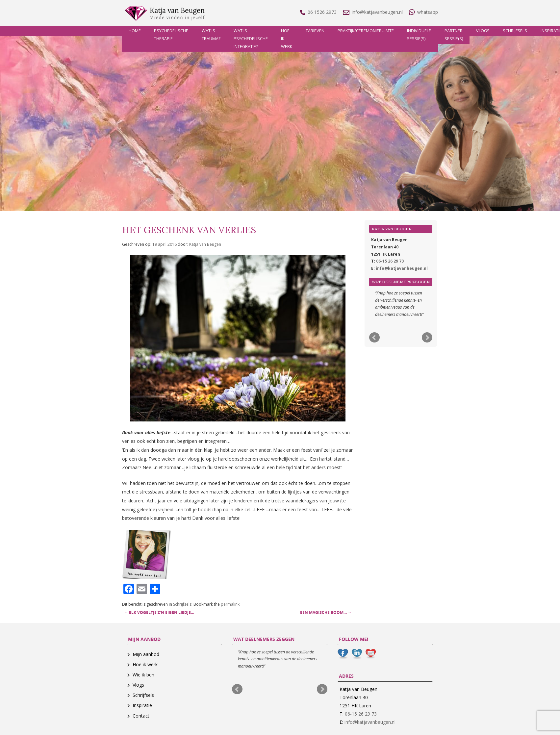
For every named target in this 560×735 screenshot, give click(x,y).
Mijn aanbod (146, 654)
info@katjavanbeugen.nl (402, 268)
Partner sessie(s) (454, 35)
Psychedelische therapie (171, 35)
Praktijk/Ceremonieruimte (366, 31)
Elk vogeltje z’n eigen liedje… (159, 612)
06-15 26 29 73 (390, 261)
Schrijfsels (515, 31)
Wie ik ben (143, 675)
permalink (230, 604)
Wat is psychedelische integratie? (251, 39)
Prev (374, 338)
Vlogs (483, 31)
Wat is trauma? (211, 35)
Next (427, 338)
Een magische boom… (326, 612)
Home (135, 31)
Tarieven (315, 31)
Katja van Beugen (205, 244)
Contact (141, 716)
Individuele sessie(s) (419, 35)
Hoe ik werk (287, 39)
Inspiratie (142, 705)
